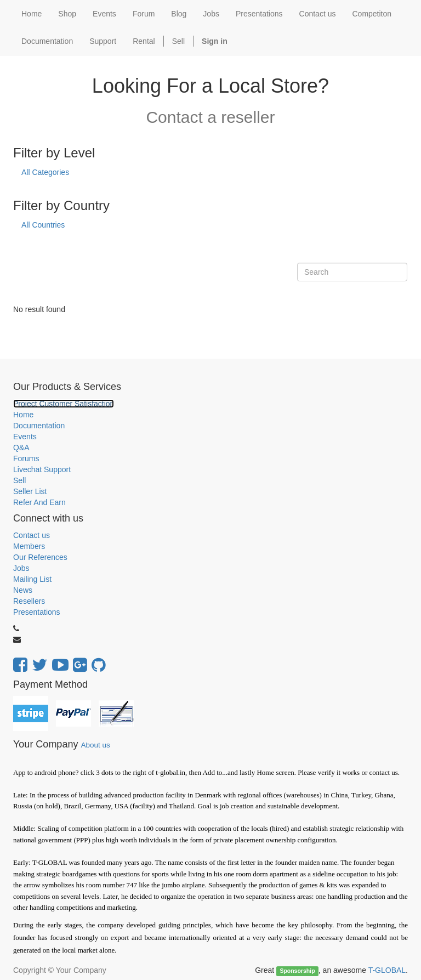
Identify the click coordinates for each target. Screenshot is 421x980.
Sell (178, 41)
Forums (26, 458)
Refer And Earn (39, 502)
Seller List (30, 491)
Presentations (37, 612)
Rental (144, 41)
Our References (40, 557)
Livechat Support (42, 469)
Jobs (21, 568)
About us (95, 745)
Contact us (32, 535)
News (23, 590)
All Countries (43, 225)
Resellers (29, 601)
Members (29, 546)
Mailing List (32, 579)
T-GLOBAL (387, 970)
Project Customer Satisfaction (64, 404)
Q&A (21, 447)
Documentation (39, 426)
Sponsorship (297, 971)
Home (23, 415)
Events (25, 437)
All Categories (45, 172)
